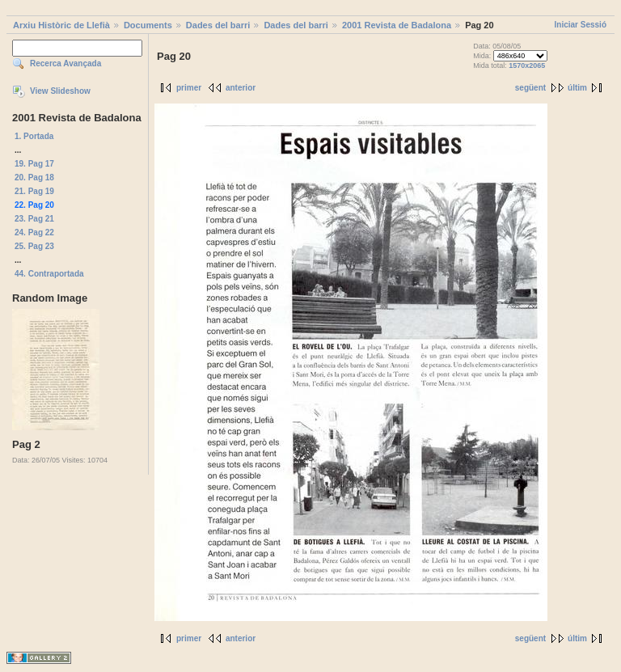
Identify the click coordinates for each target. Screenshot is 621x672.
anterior (241, 88)
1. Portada (34, 136)
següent (530, 88)
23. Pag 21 (34, 219)
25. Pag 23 (34, 246)
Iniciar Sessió (581, 25)
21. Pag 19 (34, 191)
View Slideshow (60, 91)
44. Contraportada (49, 274)
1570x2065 (527, 66)
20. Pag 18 (34, 178)
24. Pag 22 (34, 232)
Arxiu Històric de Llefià (61, 25)
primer (189, 88)
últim (577, 88)
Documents (148, 25)
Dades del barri (218, 25)
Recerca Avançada (65, 63)
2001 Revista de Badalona (397, 25)
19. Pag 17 (34, 164)
